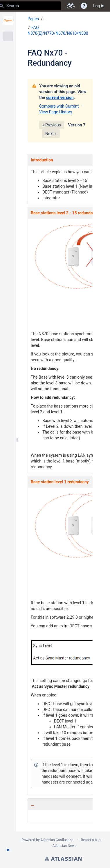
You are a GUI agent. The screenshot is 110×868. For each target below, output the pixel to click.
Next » (51, 134)
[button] (8, 850)
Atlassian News (65, 846)
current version (60, 97)
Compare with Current (59, 106)
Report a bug (91, 840)
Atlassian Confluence (57, 840)
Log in (99, 6)
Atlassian (63, 858)
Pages (33, 19)
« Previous (52, 125)
